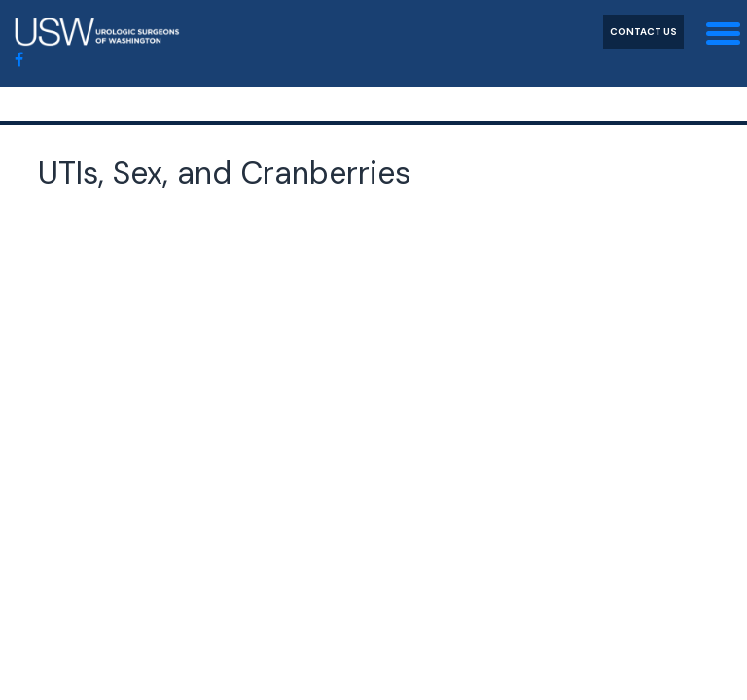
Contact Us (643, 32)
